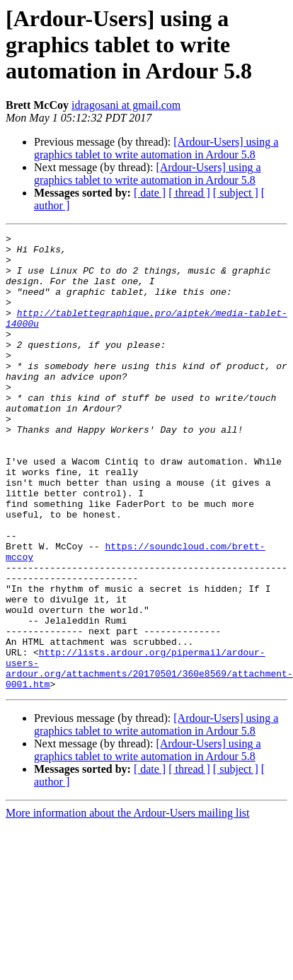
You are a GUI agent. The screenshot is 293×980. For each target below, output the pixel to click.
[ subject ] (236, 193)
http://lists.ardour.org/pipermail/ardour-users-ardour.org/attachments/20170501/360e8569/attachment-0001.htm (149, 756)
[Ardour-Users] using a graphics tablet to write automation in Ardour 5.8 (156, 148)
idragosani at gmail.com (126, 105)
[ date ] (150, 193)
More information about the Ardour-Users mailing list (128, 904)
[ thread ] (189, 193)
